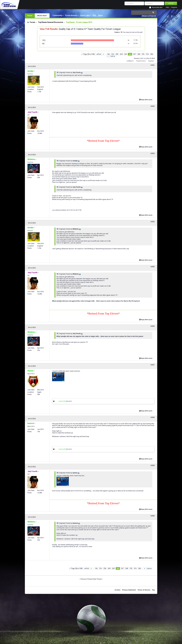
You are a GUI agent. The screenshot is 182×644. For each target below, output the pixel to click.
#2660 (153, 516)
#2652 (153, 106)
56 (128, 40)
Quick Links (85, 15)
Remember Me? (157, 7)
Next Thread (97, 579)
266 (130, 54)
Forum (30, 16)
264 (121, 54)
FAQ (94, 15)
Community (57, 15)
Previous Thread (86, 579)
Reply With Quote (146, 99)
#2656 (153, 326)
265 (126, 54)
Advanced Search (149, 16)
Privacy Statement (129, 590)
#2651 (153, 65)
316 (147, 54)
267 (135, 54)
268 (139, 54)
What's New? (42, 16)
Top (153, 590)
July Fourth (62, 401)
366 (152, 54)
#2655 (153, 267)
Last (113, 56)
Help (167, 7)
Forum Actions (71, 15)
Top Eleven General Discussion (51, 22)
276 (143, 54)
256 (117, 54)
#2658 (153, 417)
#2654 (153, 222)
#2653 (153, 153)
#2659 (153, 465)
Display (151, 61)
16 (128, 44)
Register (174, 7)
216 (113, 54)
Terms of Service (144, 590)
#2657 (153, 365)
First (99, 54)
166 (108, 54)
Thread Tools (140, 61)
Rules (101, 15)
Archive (118, 590)
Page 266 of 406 (89, 54)
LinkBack (130, 61)
